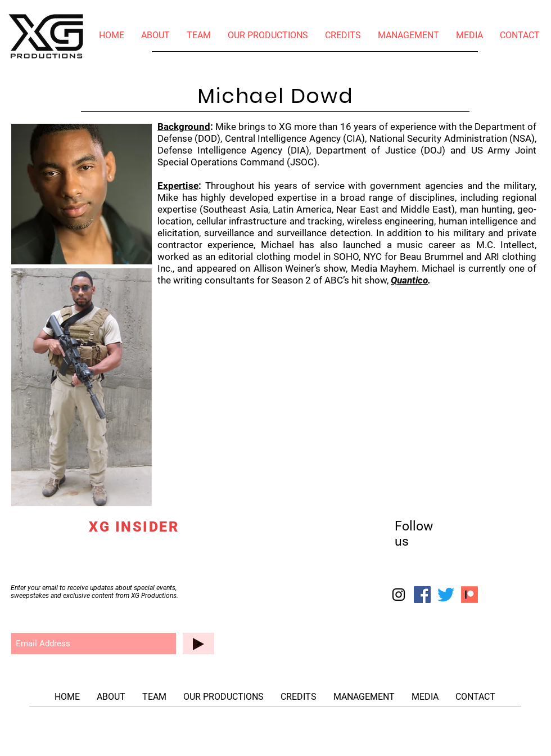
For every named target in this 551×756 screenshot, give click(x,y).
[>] (198, 643)
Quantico (409, 280)
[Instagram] (399, 595)
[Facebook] (422, 595)
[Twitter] (446, 595)
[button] (469, 35)
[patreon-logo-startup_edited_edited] (469, 595)
